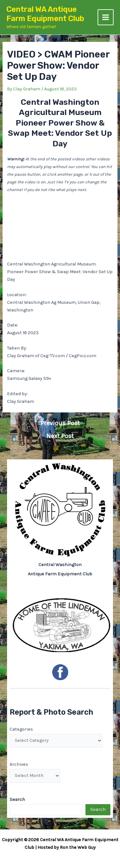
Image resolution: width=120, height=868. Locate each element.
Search (98, 809)
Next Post (60, 436)
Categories (21, 729)
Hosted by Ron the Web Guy (67, 847)
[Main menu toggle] (106, 17)
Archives (19, 764)
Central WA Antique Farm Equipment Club (45, 14)
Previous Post (60, 423)
